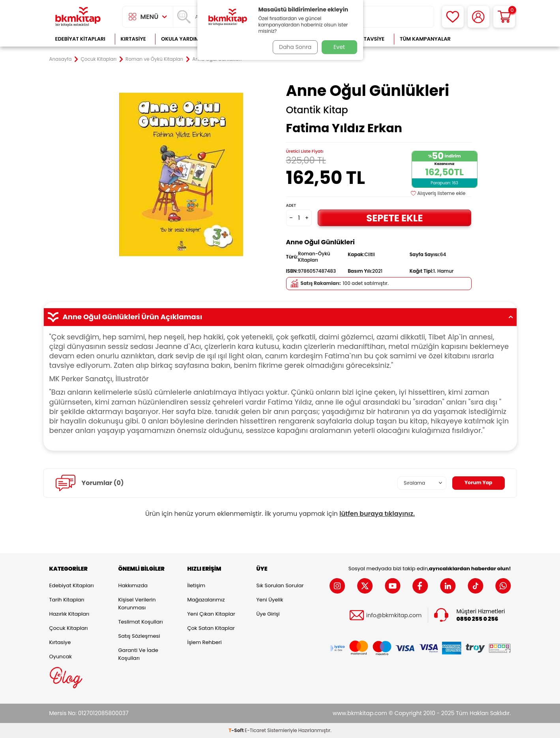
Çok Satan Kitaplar (211, 628)
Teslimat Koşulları (141, 622)
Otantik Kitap (317, 110)
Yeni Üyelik (270, 600)
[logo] (78, 17)
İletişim (197, 585)
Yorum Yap (477, 483)
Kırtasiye (133, 39)
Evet (339, 47)
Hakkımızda (133, 585)
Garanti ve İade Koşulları (138, 654)
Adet (291, 205)
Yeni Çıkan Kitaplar (211, 614)
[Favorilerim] (453, 17)
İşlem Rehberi (205, 642)
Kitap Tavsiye (366, 39)
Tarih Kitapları (67, 600)
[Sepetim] (504, 17)
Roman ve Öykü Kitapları (154, 59)
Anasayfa (61, 59)
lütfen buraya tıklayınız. (377, 514)
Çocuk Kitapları (99, 59)
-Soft (237, 730)
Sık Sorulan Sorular (280, 585)
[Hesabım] (479, 17)
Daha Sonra (293, 47)
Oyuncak (61, 657)
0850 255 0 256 (478, 619)
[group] (182, 174)
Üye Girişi (268, 614)
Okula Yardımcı (183, 39)
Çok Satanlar (485, 39)
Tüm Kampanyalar (425, 39)
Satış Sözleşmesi (139, 636)
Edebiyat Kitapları (80, 39)
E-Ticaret (255, 730)
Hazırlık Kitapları (69, 614)
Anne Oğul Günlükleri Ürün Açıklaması (280, 317)
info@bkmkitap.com (394, 615)
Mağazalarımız (206, 600)
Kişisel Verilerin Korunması (137, 604)
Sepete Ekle (395, 218)
